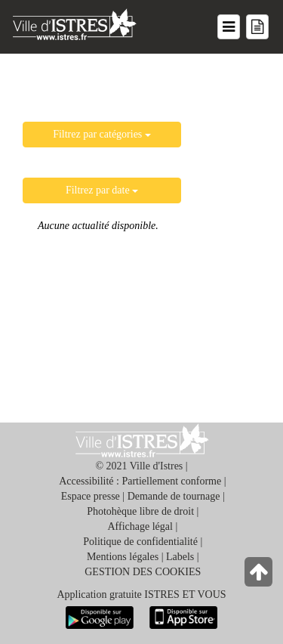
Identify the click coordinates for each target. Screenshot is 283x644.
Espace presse (91, 496)
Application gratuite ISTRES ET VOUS (141, 594)
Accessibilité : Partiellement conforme (140, 481)
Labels (180, 557)
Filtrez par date (102, 190)
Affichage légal (140, 526)
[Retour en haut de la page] (260, 576)
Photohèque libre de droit (140, 511)
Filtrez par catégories (102, 134)
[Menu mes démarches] (257, 27)
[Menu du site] (229, 27)
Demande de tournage (174, 496)
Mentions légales (123, 557)
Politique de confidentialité (140, 542)
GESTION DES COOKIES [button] (143, 572)
